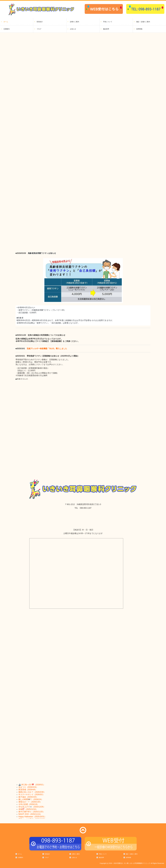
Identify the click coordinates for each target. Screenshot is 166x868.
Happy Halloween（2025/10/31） (32, 817)
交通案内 (7, 29)
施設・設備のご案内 (143, 22)
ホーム (6, 22)
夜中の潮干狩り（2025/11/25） (32, 812)
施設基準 (106, 29)
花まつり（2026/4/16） (28, 787)
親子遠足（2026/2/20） (28, 797)
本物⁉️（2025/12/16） (28, 809)
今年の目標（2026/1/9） (29, 804)
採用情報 (139, 29)
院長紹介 (40, 22)
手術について (108, 22)
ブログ (39, 29)
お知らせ (73, 29)
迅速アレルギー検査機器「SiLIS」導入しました (47, 349)
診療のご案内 (75, 22)
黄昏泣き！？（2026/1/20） (30, 802)
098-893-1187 (86, 508)
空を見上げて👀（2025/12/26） (32, 807)
